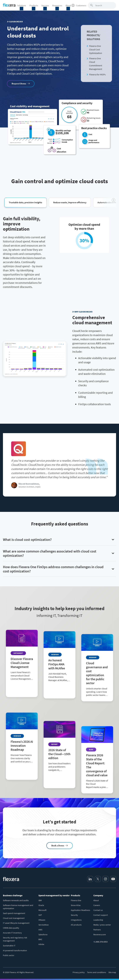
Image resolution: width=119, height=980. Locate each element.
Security (74, 915)
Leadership (98, 920)
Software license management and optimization (18, 907)
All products (76, 925)
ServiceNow (44, 925)
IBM (40, 900)
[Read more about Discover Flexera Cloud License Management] (22, 681)
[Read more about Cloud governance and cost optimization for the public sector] (97, 687)
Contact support (101, 915)
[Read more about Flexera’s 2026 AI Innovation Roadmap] (22, 754)
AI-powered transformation (15, 950)
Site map (112, 972)
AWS (40, 930)
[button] (25, 202)
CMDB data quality (11, 928)
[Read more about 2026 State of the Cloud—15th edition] (59, 754)
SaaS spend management (14, 913)
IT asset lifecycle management (16, 923)
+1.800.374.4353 (100, 942)
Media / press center (102, 925)
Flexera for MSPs (97, 74)
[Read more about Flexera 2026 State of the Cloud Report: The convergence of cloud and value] (97, 760)
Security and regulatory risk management (15, 939)
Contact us (98, 910)
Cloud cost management (14, 918)
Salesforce (43, 935)
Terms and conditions (97, 972)
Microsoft (42, 910)
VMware (42, 920)
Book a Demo (58, 845)
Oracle (41, 905)
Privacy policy (79, 972)
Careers (97, 905)
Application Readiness (80, 910)
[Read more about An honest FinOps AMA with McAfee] (59, 681)
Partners (97, 930)
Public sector (9, 955)
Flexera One (76, 900)
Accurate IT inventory (12, 933)
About (96, 900)
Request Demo (19, 84)
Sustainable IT (9, 946)
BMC (40, 939)
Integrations (76, 920)
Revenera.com (100, 935)
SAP (40, 915)
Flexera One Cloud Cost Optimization (96, 49)
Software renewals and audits (16, 900)
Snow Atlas (76, 905)
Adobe (41, 944)
